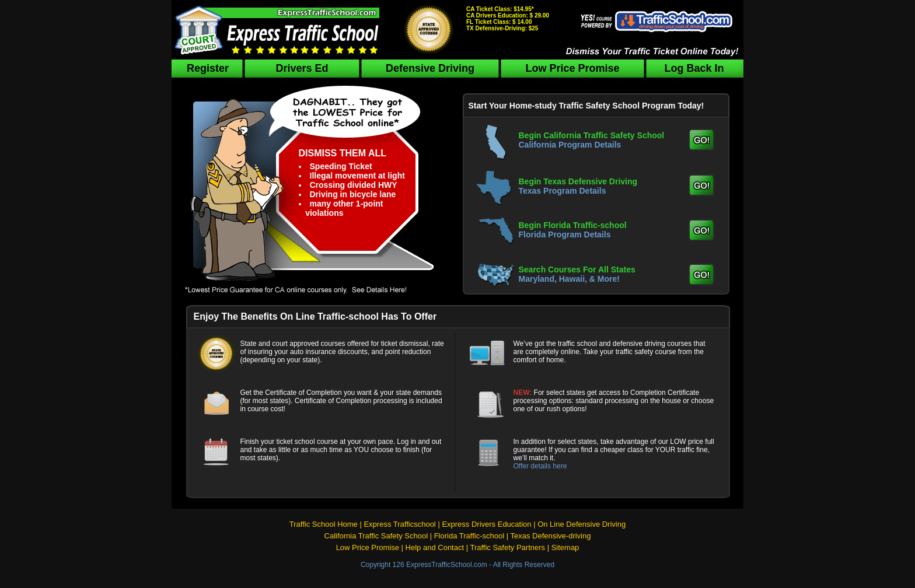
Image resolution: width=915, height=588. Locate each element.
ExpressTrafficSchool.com (447, 565)
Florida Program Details (565, 235)
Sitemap (565, 547)
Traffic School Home (324, 524)
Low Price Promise (572, 68)
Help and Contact (435, 547)
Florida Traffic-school (469, 536)
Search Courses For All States (577, 269)
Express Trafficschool (399, 524)
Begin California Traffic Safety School (592, 135)
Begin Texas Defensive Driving (578, 181)
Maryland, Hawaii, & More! (569, 279)
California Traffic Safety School (376, 536)
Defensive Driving (430, 68)
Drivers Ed (302, 68)
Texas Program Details (563, 191)
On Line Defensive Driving (582, 524)
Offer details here (540, 466)
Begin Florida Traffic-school (573, 225)
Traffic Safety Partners (507, 547)
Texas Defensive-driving (550, 536)
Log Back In (694, 68)
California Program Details (570, 145)
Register (208, 68)
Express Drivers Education (486, 524)
